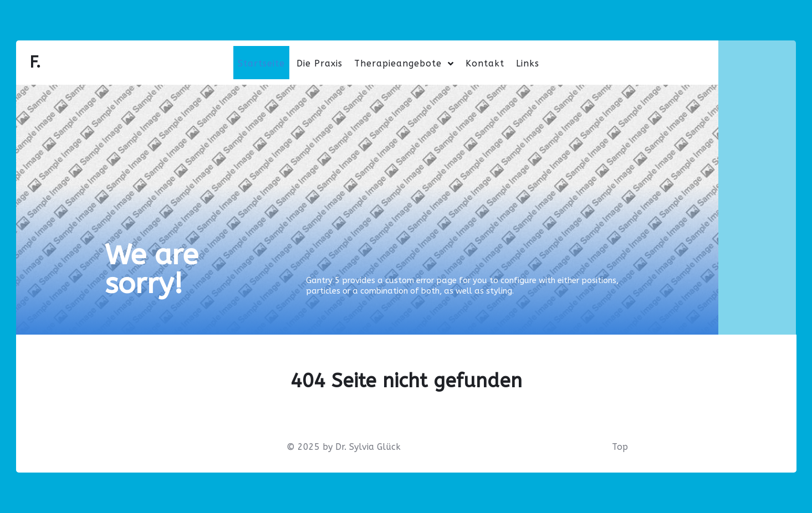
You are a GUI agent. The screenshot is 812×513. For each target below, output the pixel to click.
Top (620, 447)
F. (35, 62)
